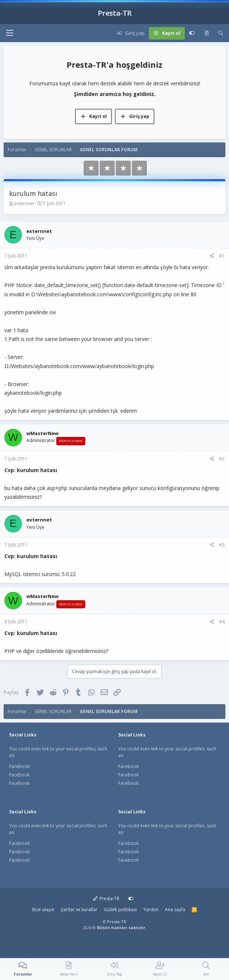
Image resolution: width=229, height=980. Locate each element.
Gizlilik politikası (120, 910)
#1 (222, 256)
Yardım (151, 910)
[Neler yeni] (207, 33)
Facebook (19, 766)
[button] (10, 33)
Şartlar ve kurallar (79, 910)
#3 (222, 545)
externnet (24, 203)
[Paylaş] (212, 256)
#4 (222, 622)
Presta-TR (106, 899)
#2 (222, 459)
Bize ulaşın (43, 910)
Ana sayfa (175, 910)
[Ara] (221, 33)
